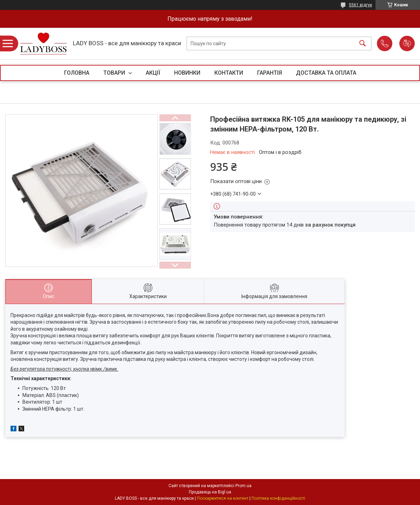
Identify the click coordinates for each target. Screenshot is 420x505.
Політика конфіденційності (278, 498)
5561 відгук (360, 5)
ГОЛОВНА (77, 73)
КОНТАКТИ (229, 73)
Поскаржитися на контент (223, 498)
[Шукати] (363, 44)
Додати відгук (407, 43)
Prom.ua (243, 486)
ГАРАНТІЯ (270, 73)
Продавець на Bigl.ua (210, 492)
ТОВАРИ (115, 73)
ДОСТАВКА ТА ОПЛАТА (326, 73)
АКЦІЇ (153, 73)
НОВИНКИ (187, 73)
